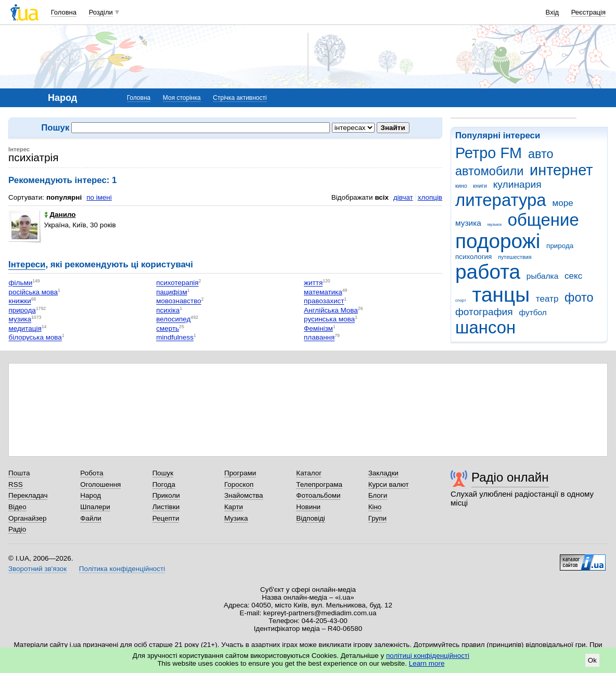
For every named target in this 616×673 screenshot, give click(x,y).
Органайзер (27, 518)
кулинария (517, 184)
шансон (485, 327)
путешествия (515, 257)
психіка (168, 310)
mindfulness (175, 338)
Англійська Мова (331, 310)
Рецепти (166, 518)
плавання (319, 338)
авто (541, 154)
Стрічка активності (240, 98)
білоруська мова (35, 338)
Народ (91, 495)
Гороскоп (239, 484)
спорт (461, 300)
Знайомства (244, 495)
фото (579, 297)
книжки (20, 301)
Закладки (383, 473)
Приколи (166, 495)
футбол (532, 312)
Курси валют (389, 484)
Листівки (166, 507)
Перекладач (28, 495)
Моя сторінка (182, 98)
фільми (21, 283)
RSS (16, 484)
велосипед (173, 320)
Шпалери (95, 507)
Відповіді (311, 518)
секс (573, 276)
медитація (25, 328)
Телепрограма (319, 484)
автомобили (489, 171)
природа (560, 246)
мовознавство (178, 301)
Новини (308, 507)
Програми (240, 473)
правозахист (324, 301)
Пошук (163, 473)
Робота (92, 473)
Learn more (427, 663)
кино (461, 186)
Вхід (553, 12)
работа (488, 272)
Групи (377, 518)
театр (547, 299)
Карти (234, 507)
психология (473, 257)
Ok (592, 660)
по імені (99, 197)
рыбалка (542, 276)
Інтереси (27, 264)
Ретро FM (489, 153)
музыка (495, 224)
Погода (164, 484)
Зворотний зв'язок (37, 569)
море (562, 203)
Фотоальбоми (318, 495)
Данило (60, 215)
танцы (501, 295)
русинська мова (329, 320)
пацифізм (171, 292)
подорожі (498, 241)
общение (543, 220)
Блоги (378, 495)
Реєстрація (588, 12)
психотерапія (177, 283)
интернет (561, 170)
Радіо (17, 529)
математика (323, 292)
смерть (168, 328)
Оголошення (100, 484)
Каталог (309, 473)
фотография (484, 312)
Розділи (101, 12)
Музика (236, 518)
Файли (91, 518)
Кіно (375, 507)
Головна (64, 12)
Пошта (19, 473)
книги (480, 186)
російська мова (33, 292)
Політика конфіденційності (122, 569)
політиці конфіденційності (428, 656)
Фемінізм (318, 328)
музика (468, 223)
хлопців (430, 197)
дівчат (403, 197)
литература (501, 200)
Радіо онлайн (510, 477)
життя (313, 283)
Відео (17, 507)
